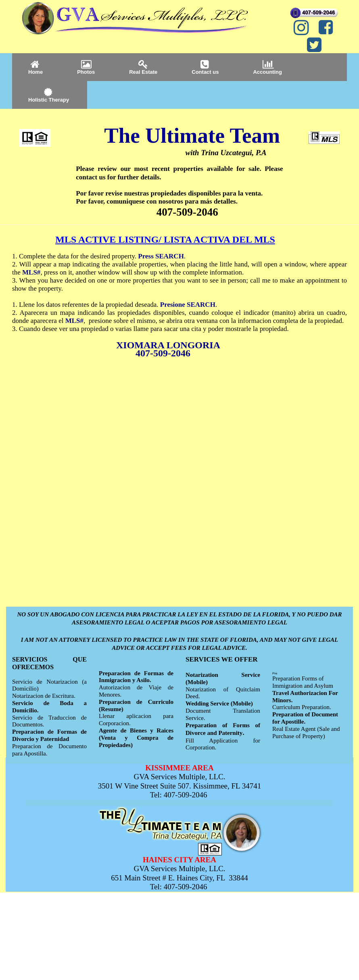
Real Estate (143, 67)
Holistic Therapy (49, 95)
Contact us (205, 67)
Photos (86, 67)
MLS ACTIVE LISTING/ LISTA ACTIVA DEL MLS (165, 239)
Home (35, 67)
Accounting (267, 67)
